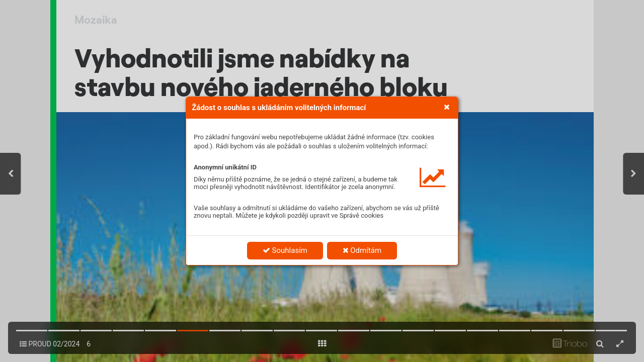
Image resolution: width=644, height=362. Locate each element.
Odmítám (362, 250)
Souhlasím (285, 250)
